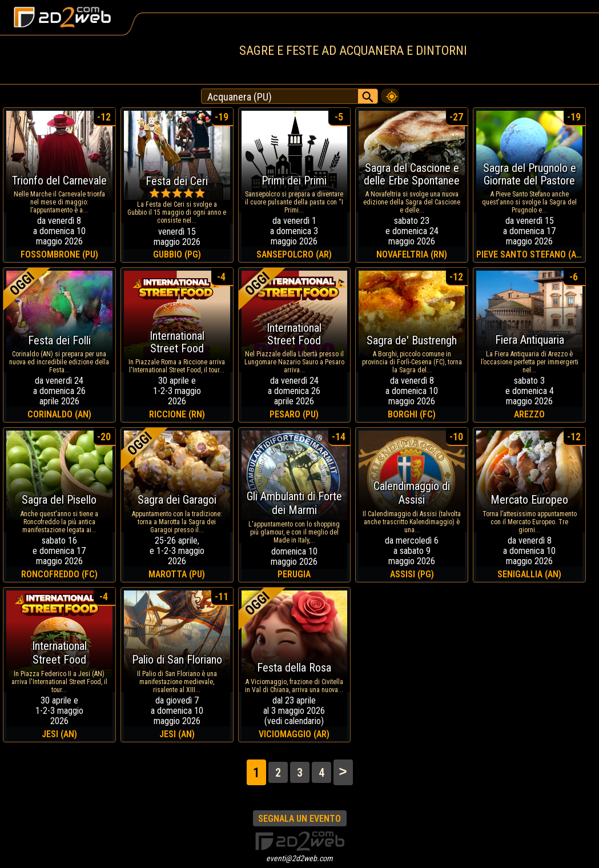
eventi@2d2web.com (299, 858)
